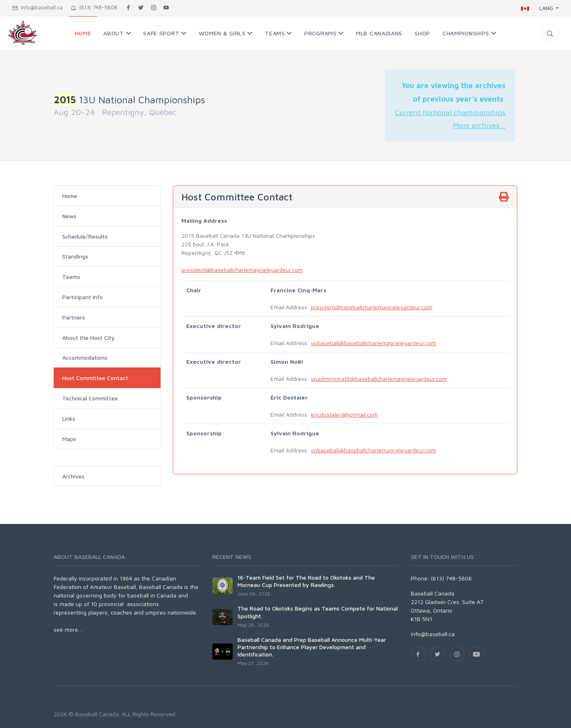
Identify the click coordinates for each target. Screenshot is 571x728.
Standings (75, 256)
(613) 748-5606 (94, 7)
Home (70, 196)
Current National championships (450, 112)
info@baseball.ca (37, 7)
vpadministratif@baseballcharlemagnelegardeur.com (379, 379)
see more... (68, 629)
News (69, 216)
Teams (71, 277)
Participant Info (83, 297)
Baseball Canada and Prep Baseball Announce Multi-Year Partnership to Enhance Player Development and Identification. (312, 647)
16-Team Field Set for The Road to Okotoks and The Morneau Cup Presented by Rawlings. (306, 581)
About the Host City (88, 338)
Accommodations (85, 357)
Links (69, 418)
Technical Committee (90, 398)
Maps (69, 439)
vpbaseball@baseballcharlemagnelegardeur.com (373, 343)
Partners (74, 317)
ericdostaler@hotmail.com (344, 414)
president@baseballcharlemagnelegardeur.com (242, 270)
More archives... (479, 125)
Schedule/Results (85, 236)
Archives (73, 476)
